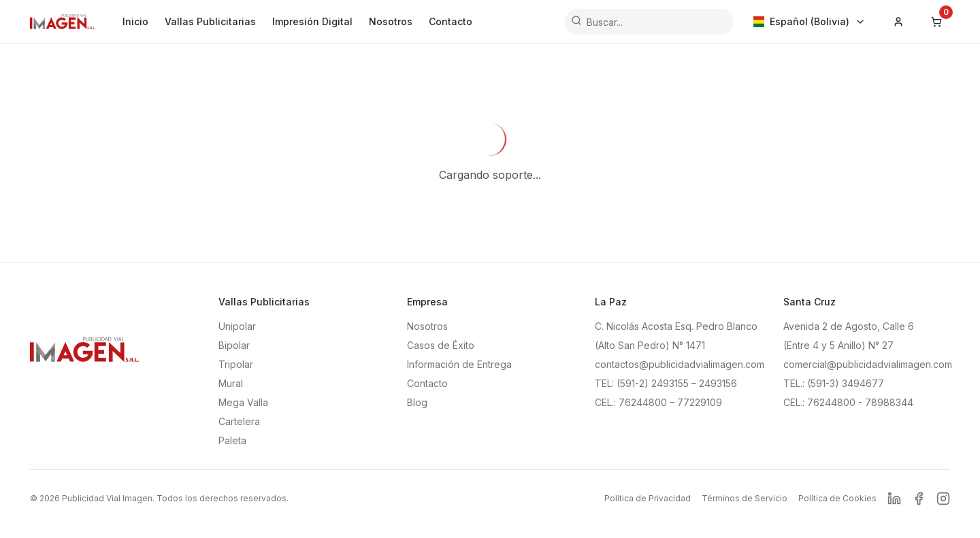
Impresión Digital (312, 21)
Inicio (135, 21)
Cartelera (239, 421)
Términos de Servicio (745, 498)
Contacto (451, 21)
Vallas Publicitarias (210, 21)
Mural (231, 383)
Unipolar (237, 326)
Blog (417, 402)
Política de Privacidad (648, 498)
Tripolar (236, 364)
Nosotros (391, 21)
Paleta (232, 440)
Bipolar (234, 345)
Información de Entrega (459, 364)
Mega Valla (243, 402)
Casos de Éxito (441, 345)
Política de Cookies (837, 498)
